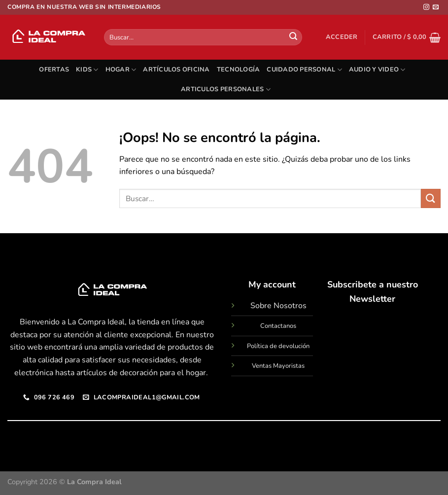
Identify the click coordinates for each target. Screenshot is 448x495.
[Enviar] (293, 37)
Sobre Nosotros (278, 306)
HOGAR (121, 70)
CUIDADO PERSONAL (304, 70)
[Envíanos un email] (436, 7)
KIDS (87, 70)
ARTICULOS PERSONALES (226, 89)
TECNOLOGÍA (239, 70)
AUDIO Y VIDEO (377, 70)
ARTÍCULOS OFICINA (176, 70)
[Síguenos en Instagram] (426, 7)
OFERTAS (54, 70)
